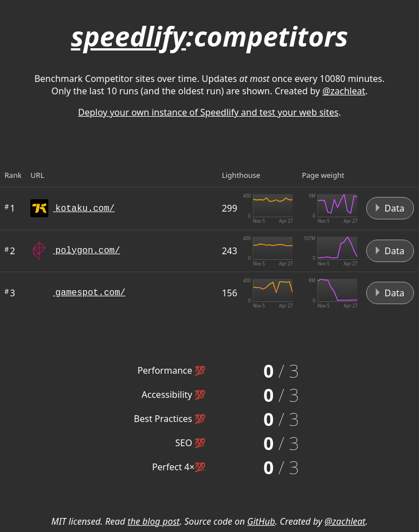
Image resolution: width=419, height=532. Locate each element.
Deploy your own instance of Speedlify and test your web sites (208, 112)
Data (390, 208)
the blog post (154, 521)
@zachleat (344, 91)
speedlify (128, 36)
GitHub (261, 521)
